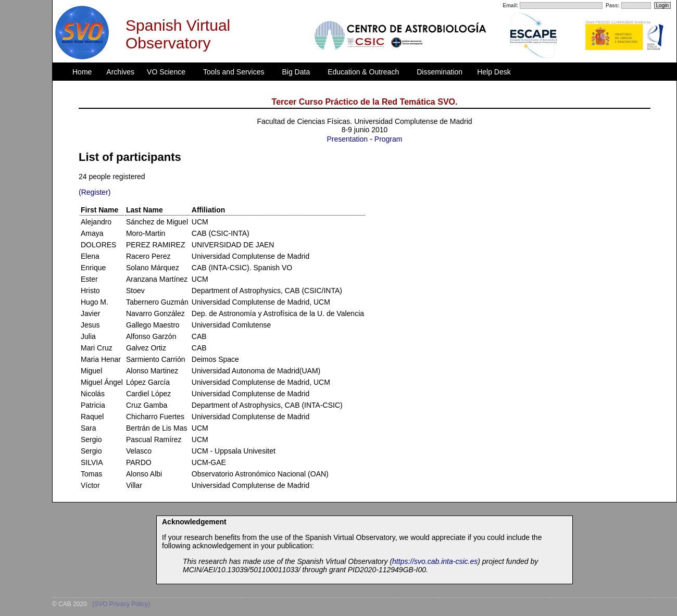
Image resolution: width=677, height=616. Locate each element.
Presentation (348, 139)
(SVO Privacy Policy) (121, 604)
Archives (120, 72)
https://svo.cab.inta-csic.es (435, 561)
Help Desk (494, 72)
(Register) (95, 192)
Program (388, 139)
